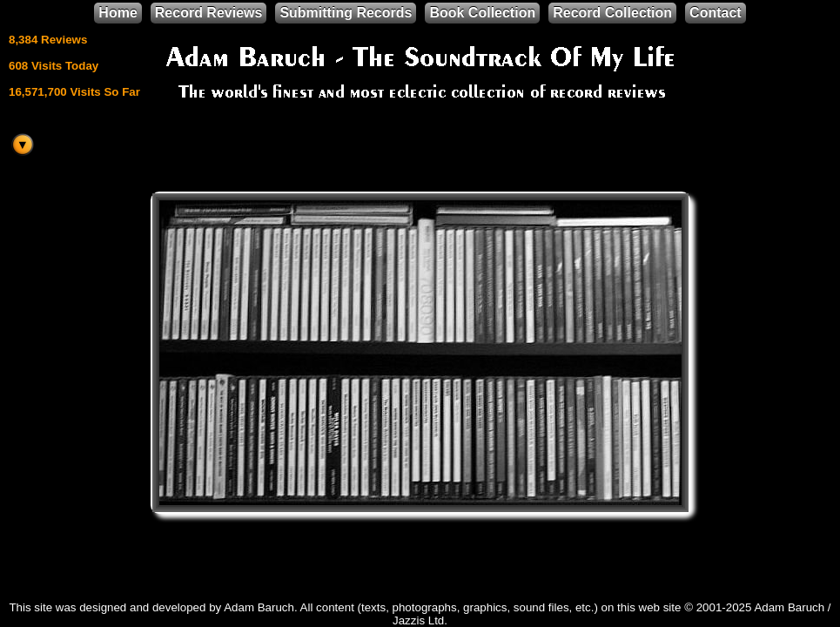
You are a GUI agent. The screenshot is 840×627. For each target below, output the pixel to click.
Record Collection (612, 13)
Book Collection (482, 13)
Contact (716, 13)
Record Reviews (209, 13)
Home (118, 13)
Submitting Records (346, 13)
